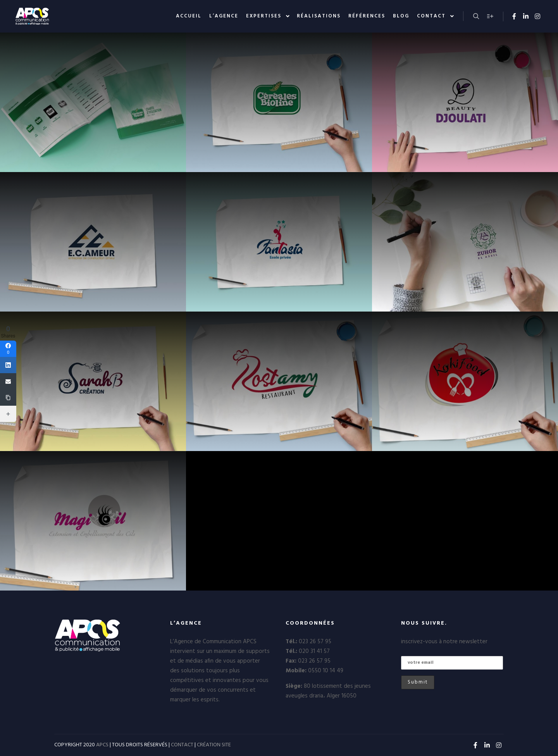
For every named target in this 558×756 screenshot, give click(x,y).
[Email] (8, 381)
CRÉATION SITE (214, 745)
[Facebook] (8, 349)
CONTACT (182, 745)
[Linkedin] (8, 365)
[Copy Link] (8, 398)
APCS (102, 745)
